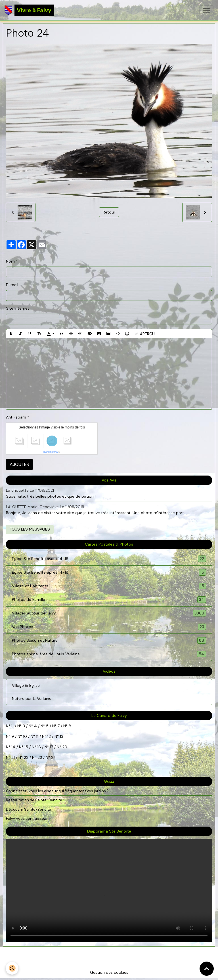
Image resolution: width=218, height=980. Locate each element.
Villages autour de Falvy (109, 613)
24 (53, 757)
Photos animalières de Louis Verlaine (109, 654)
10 (24, 736)
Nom (10, 261)
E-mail (12, 285)
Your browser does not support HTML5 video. (109, 890)
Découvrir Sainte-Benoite (29, 809)
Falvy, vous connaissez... (27, 819)
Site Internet (18, 308)
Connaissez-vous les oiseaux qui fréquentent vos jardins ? (57, 791)
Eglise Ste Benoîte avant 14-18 (109, 559)
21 (14, 757)
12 (50, 736)
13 (62, 736)
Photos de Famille (109, 600)
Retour (109, 212)
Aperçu (144, 333)
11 (37, 736)
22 (26, 757)
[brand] (29, 10)
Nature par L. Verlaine (32, 698)
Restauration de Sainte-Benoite (34, 800)
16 (39, 747)
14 (13, 747)
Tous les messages (30, 529)
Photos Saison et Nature (109, 640)
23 (40, 757)
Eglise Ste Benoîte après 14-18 (109, 572)
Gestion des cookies (109, 972)
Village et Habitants (109, 586)
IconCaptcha (51, 452)
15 (26, 747)
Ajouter (19, 464)
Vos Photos (109, 627)
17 (52, 747)
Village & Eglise (26, 685)
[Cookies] (12, 968)
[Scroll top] (207, 969)
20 (64, 747)
